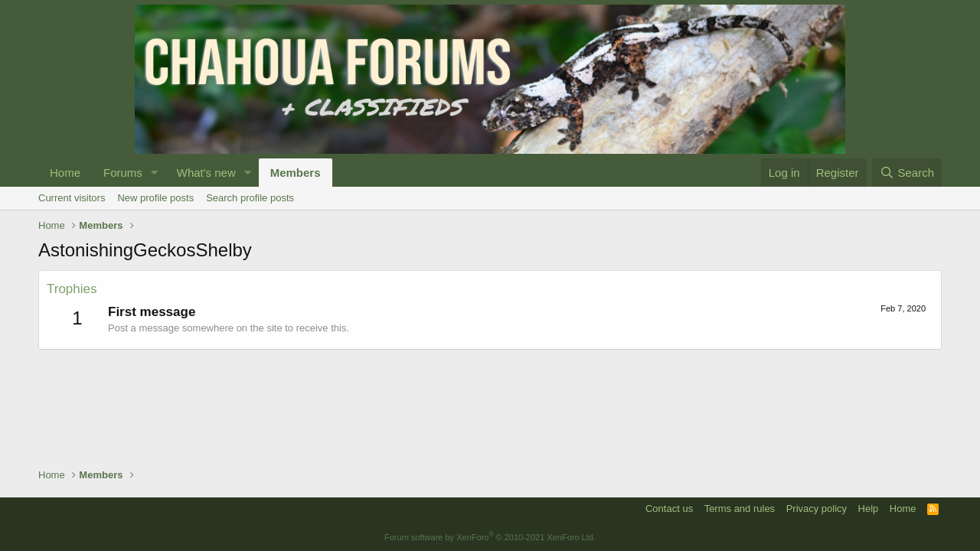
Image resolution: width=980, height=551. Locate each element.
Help (869, 509)
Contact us (669, 509)
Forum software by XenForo (490, 537)
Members (296, 173)
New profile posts (155, 198)
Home (65, 173)
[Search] (907, 173)
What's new (206, 173)
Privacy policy (817, 509)
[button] (155, 173)
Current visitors (72, 198)
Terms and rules (740, 509)
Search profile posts (250, 198)
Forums (123, 173)
